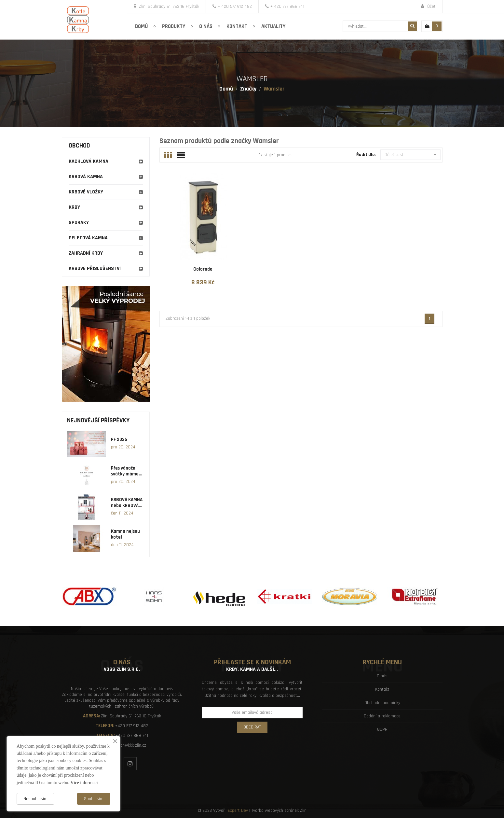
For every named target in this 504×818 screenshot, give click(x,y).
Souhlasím (94, 799)
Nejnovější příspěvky (98, 420)
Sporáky (79, 223)
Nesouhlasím (35, 799)
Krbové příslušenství (95, 268)
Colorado (203, 269)
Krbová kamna (86, 177)
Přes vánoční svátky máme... (126, 471)
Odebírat (252, 727)
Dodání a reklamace (382, 716)
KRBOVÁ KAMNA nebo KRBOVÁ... (127, 503)
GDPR (382, 729)
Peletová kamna (88, 238)
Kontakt (382, 689)
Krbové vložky (86, 192)
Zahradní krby (86, 253)
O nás (382, 676)
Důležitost (410, 155)
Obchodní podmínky (382, 703)
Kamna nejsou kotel (125, 534)
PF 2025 (119, 440)
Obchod (79, 146)
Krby (74, 207)
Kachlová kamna (89, 161)
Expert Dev (238, 811)
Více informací (84, 783)
